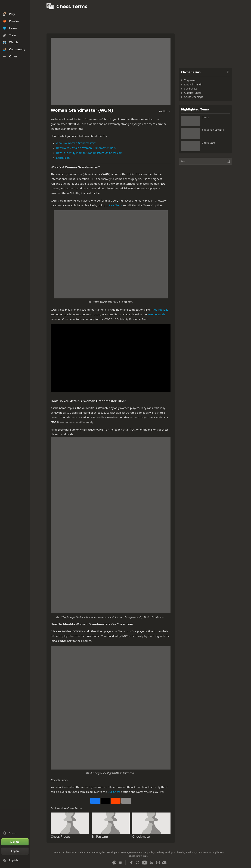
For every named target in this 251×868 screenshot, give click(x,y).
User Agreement (130, 852)
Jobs (103, 852)
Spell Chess (191, 89)
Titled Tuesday (159, 310)
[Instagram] (158, 863)
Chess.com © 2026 (138, 856)
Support (58, 852)
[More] (126, 801)
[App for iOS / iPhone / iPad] (114, 863)
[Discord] (164, 863)
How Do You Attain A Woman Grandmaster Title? (86, 148)
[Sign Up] (15, 842)
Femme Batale (156, 314)
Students (93, 852)
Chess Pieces (61, 836)
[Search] (205, 161)
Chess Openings (194, 97)
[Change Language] (15, 860)
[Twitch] (152, 863)
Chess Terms (71, 852)
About (83, 852)
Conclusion (63, 158)
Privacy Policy (148, 852)
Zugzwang (190, 80)
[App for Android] (120, 863)
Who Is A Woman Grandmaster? (76, 143)
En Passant (100, 836)
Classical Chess (193, 93)
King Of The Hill (193, 84)
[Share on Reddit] (116, 801)
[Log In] (15, 851)
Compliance (217, 852)
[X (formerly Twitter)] (138, 863)
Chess (205, 117)
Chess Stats (209, 143)
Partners (203, 852)
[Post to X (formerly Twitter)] (106, 801)
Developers (113, 852)
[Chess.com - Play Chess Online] (15, 6)
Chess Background (213, 130)
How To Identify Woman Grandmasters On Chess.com (89, 153)
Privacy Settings (165, 852)
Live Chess (115, 205)
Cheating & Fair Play (186, 852)
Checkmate (141, 836)
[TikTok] (131, 863)
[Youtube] (145, 863)
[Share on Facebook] (95, 801)
